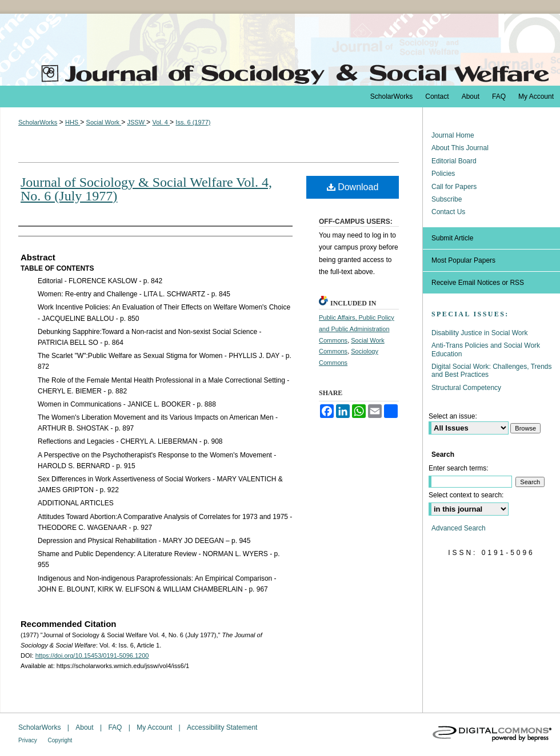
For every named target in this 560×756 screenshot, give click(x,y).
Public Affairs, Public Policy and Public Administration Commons (357, 329)
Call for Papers (454, 187)
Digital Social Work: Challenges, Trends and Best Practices (492, 371)
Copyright (60, 740)
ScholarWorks (38, 122)
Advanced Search (459, 528)
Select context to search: (466, 495)
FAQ (116, 727)
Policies (443, 174)
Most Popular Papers (463, 260)
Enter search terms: (459, 468)
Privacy (29, 740)
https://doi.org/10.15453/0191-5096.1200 (92, 656)
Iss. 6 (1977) (193, 122)
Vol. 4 (161, 122)
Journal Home (453, 135)
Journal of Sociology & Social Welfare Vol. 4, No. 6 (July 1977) (146, 189)
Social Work (104, 122)
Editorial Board (454, 161)
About (85, 727)
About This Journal (460, 148)
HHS (73, 122)
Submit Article (452, 238)
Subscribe (447, 199)
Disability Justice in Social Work (480, 333)
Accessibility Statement (222, 727)
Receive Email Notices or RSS (478, 283)
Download (353, 187)
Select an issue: (453, 416)
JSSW (137, 122)
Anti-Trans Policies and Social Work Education (486, 349)
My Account (155, 727)
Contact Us (448, 212)
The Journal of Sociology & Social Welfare (280, 50)
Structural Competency (466, 388)
